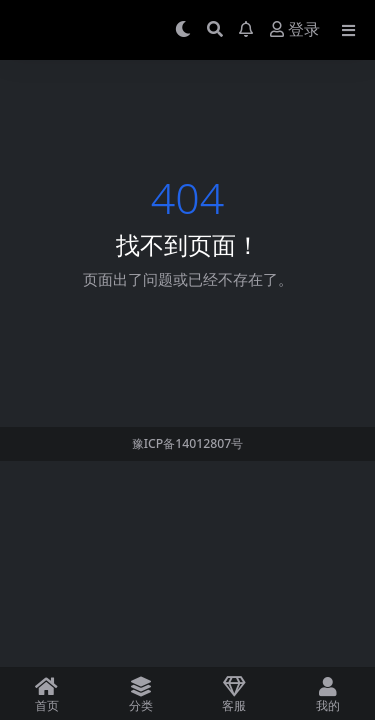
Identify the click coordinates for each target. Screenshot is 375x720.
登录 (295, 29)
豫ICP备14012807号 (188, 443)
